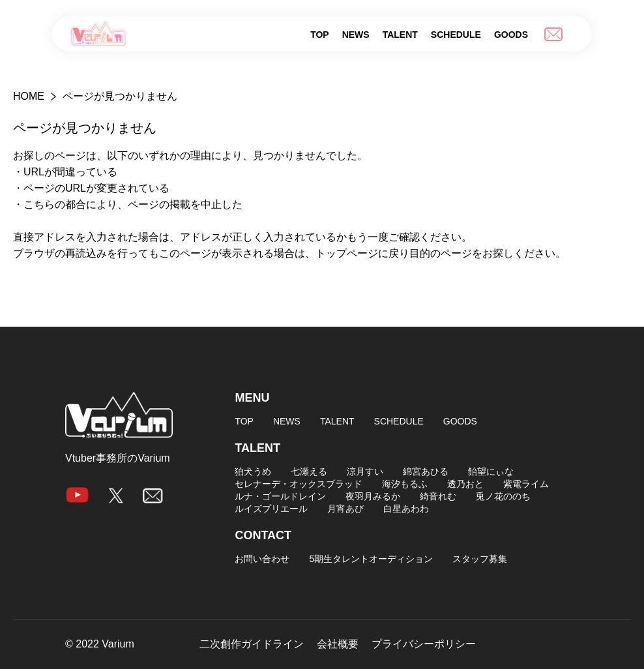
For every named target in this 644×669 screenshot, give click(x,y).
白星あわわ (406, 509)
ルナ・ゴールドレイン (280, 496)
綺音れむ (438, 496)
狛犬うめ (253, 471)
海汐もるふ (405, 484)
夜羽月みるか (373, 496)
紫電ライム (526, 484)
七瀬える (309, 471)
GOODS (511, 35)
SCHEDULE (456, 35)
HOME (29, 96)
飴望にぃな (491, 471)
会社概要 (338, 644)
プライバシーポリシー (424, 644)
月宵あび (345, 509)
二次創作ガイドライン (252, 644)
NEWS (356, 35)
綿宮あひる (426, 471)
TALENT (400, 35)
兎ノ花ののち (503, 496)
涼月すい (365, 471)
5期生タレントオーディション (371, 559)
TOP (320, 35)
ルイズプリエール (271, 509)
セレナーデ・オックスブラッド (299, 484)
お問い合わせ (262, 559)
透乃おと (465, 484)
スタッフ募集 (480, 559)
